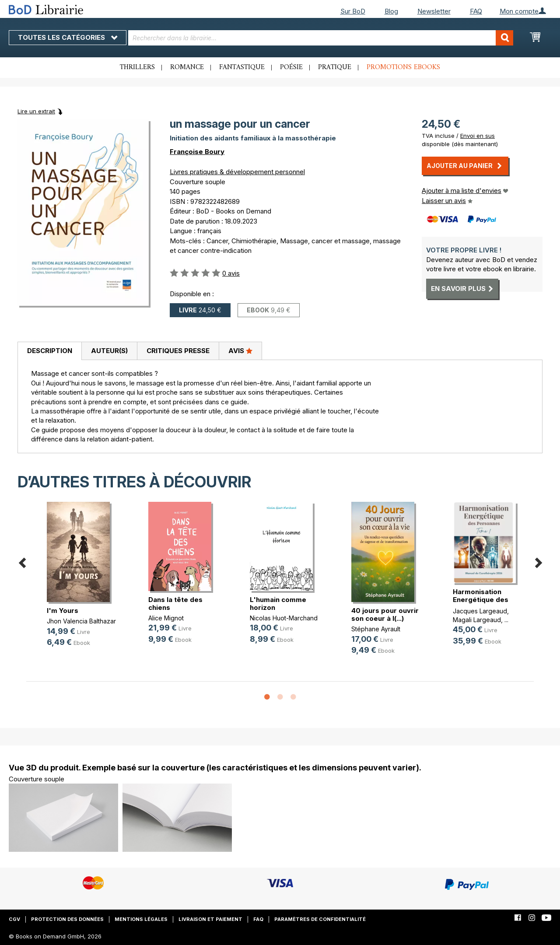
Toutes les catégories (68, 37)
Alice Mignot (166, 618)
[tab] (49, 351)
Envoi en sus (478, 136)
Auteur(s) (109, 351)
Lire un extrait (36, 111)
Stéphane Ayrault (376, 629)
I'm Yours (63, 611)
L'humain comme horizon (278, 604)
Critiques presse (178, 351)
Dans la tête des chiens (175, 604)
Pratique (335, 67)
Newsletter (434, 11)
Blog (391, 11)
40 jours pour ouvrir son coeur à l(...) (385, 614)
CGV (14, 919)
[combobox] (321, 38)
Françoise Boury (197, 152)
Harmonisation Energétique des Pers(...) (481, 600)
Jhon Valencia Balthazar (81, 621)
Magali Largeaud (477, 620)
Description (50, 351)
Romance (187, 67)
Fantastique (242, 67)
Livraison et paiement (210, 919)
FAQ (476, 11)
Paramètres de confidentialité (320, 919)
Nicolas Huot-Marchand (284, 618)
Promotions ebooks (403, 67)
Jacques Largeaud (480, 611)
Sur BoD (353, 11)
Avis (240, 350)
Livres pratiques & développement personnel (237, 172)
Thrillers (137, 67)
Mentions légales (141, 919)
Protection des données (67, 919)
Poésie (291, 67)
